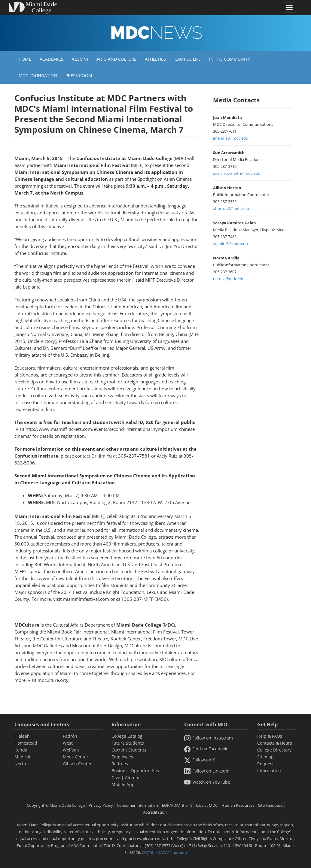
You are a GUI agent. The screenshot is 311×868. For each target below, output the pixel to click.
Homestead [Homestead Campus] (26, 743)
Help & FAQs (270, 736)
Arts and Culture (116, 59)
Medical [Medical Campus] (22, 757)
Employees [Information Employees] (122, 757)
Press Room (79, 76)
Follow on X (199, 760)
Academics (52, 59)
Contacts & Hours (275, 743)
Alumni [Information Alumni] (132, 777)
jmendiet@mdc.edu (231, 138)
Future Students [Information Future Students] (128, 743)
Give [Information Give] (116, 777)
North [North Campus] (20, 764)
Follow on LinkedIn (207, 771)
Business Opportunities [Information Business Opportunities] (135, 771)
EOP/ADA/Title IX (177, 805)
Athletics (155, 59)
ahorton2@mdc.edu (231, 208)
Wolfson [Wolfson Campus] (71, 750)
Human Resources (238, 805)
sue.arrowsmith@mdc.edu (237, 173)
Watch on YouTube (207, 782)
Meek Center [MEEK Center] (76, 757)
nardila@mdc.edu (229, 279)
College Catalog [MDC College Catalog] (127, 736)
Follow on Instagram (208, 738)
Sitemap (265, 757)
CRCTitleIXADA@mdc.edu (164, 852)
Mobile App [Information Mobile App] (123, 784)
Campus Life (188, 59)
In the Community (230, 59)
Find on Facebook (206, 749)
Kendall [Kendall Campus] (22, 750)
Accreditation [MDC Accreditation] (155, 812)
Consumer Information (137, 805)
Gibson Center (77, 764)
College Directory (274, 750)
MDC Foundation (38, 76)
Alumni (80, 59)
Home (25, 59)
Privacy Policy (101, 805)
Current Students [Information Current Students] (129, 750)
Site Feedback (270, 805)
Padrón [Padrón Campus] (70, 736)
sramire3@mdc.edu (230, 243)
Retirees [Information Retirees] (120, 764)
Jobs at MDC (207, 805)
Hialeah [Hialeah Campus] (22, 736)
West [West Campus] (68, 743)
